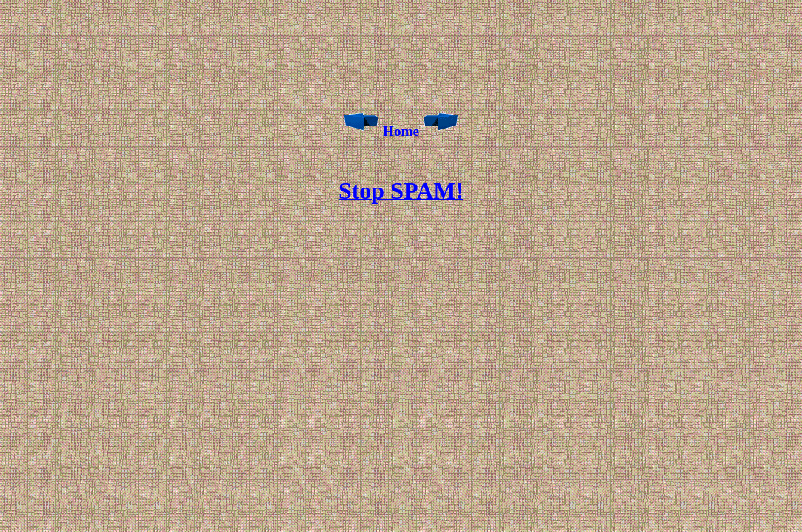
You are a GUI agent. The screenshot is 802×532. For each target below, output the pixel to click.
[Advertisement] (404, 157)
